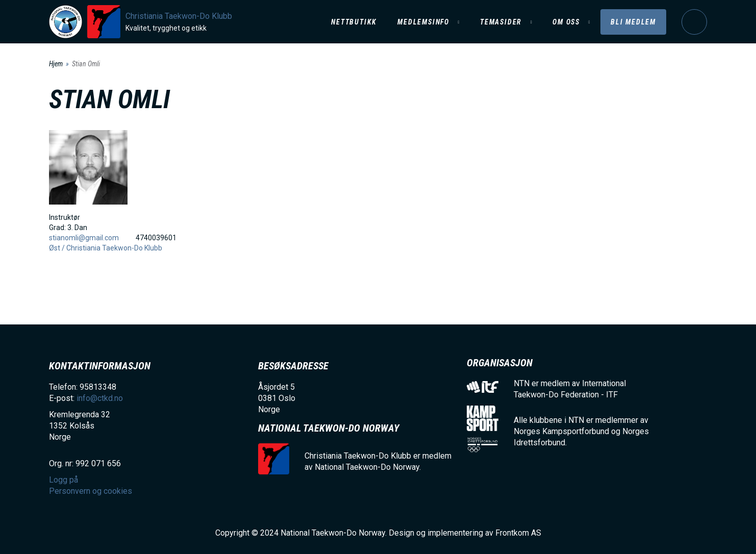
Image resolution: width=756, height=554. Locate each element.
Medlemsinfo (423, 22)
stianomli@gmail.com (84, 238)
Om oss (566, 22)
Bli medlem (633, 22)
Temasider (501, 22)
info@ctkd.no (100, 398)
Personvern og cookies (91, 491)
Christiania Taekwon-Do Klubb (179, 16)
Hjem (56, 64)
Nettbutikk (354, 22)
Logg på (694, 22)
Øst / (58, 248)
